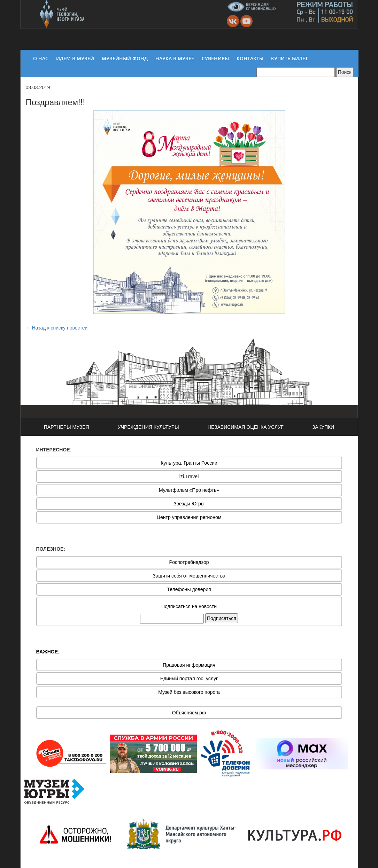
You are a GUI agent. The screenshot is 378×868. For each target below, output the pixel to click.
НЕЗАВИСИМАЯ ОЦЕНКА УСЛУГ (246, 427)
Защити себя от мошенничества (189, 576)
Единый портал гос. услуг (189, 679)
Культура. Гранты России (189, 463)
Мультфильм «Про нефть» (189, 490)
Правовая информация (189, 665)
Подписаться (222, 618)
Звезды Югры (189, 504)
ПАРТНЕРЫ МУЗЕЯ (67, 427)
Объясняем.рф (189, 713)
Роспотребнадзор (189, 562)
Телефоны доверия (189, 589)
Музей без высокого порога (189, 692)
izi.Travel (189, 476)
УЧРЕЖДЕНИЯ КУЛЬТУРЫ (148, 427)
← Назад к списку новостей (57, 328)
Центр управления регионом (189, 517)
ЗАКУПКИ (323, 427)
